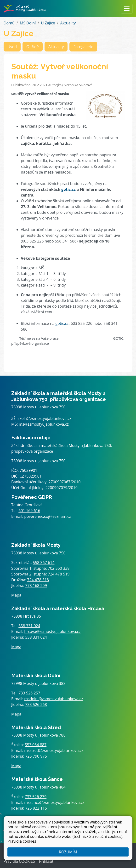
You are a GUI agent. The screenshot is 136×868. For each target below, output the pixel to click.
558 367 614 (44, 563)
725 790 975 (36, 756)
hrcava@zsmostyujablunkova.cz (52, 631)
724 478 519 (59, 574)
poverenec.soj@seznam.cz (48, 516)
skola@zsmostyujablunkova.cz (44, 418)
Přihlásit (46, 861)
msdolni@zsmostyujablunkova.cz (54, 699)
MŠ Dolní (28, 23)
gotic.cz (68, 189)
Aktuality (68, 23)
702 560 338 (59, 568)
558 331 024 (29, 626)
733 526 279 (36, 797)
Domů (9, 23)
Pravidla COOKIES (19, 861)
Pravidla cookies (22, 841)
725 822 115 (36, 808)
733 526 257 (29, 693)
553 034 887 (36, 745)
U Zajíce (48, 23)
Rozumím (68, 852)
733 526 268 (36, 705)
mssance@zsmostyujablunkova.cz (54, 802)
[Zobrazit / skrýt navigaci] (127, 9)
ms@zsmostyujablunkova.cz (44, 424)
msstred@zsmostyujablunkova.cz (54, 750)
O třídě (33, 47)
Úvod (12, 47)
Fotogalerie (83, 47)
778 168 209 (36, 586)
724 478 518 (38, 580)
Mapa (16, 595)
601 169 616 (29, 511)
